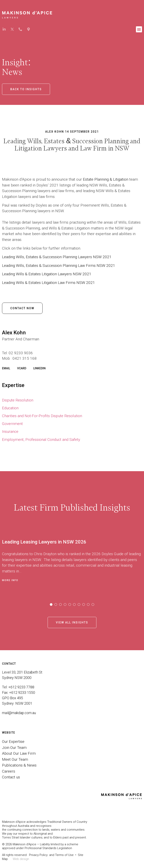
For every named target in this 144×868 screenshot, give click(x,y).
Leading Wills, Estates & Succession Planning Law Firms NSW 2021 (59, 266)
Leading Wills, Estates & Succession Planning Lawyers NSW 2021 (57, 257)
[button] (139, 29)
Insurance (10, 431)
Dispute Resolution (18, 400)
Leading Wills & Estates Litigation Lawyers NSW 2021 (47, 274)
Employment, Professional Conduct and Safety (41, 440)
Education (10, 408)
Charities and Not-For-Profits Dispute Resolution (42, 416)
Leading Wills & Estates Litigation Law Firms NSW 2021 (49, 283)
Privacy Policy (38, 855)
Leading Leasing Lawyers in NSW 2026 (44, 542)
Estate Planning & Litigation (106, 179)
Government (12, 424)
